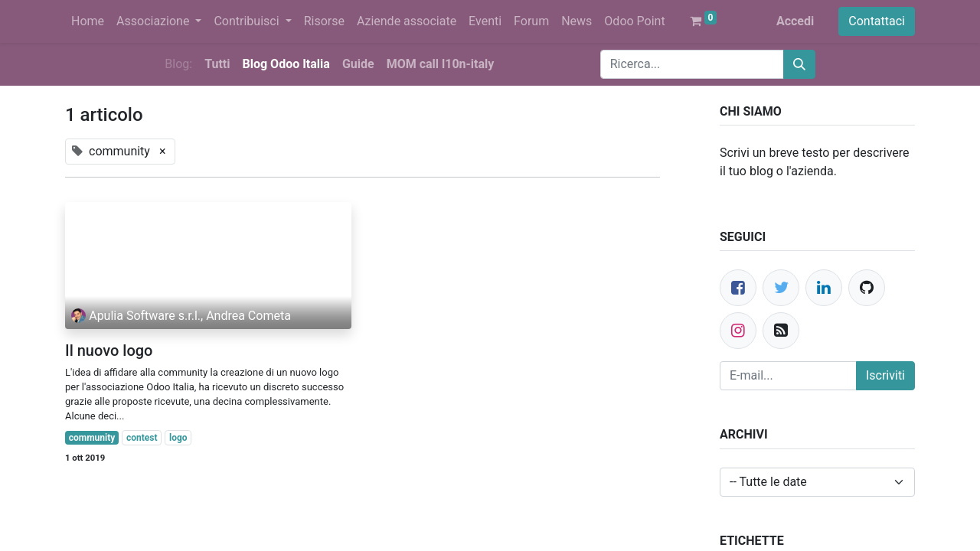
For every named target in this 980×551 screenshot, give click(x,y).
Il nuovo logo (109, 350)
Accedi (795, 21)
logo (178, 438)
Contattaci (877, 21)
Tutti (217, 64)
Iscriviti (885, 375)
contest (142, 438)
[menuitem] (88, 21)
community (92, 438)
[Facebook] (738, 288)
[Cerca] (799, 64)
